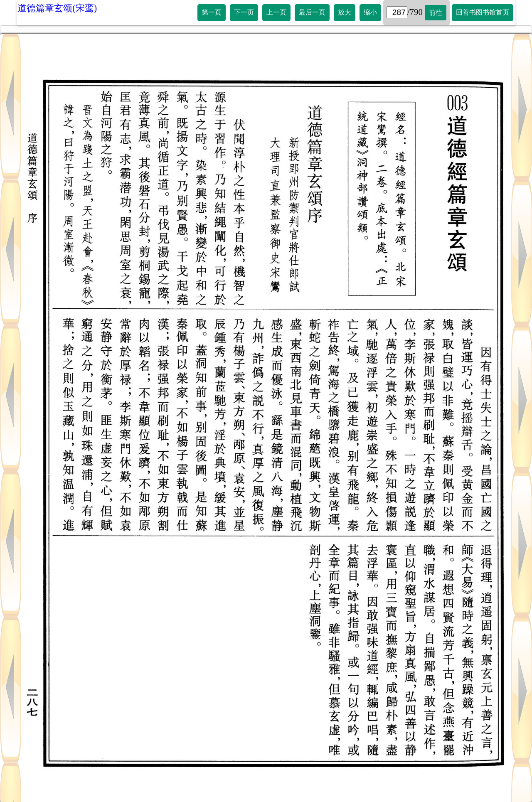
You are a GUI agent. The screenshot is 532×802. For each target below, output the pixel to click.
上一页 (276, 12)
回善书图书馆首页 (483, 12)
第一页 (212, 12)
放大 (345, 12)
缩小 (370, 12)
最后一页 (312, 12)
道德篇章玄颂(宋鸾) (57, 8)
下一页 (244, 12)
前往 (436, 13)
